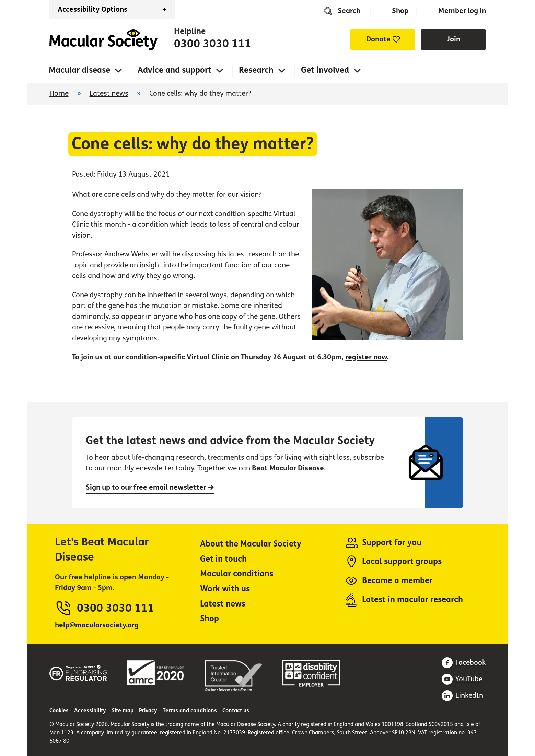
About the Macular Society (251, 544)
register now (366, 357)
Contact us (236, 711)
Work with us (225, 589)
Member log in (462, 11)
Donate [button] (378, 39)
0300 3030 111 (213, 44)
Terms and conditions (190, 711)
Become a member (397, 581)
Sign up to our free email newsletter (150, 487)
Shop (400, 11)
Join (453, 39)
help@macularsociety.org (97, 625)
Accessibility (90, 711)
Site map (123, 711)
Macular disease (79, 70)
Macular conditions (237, 574)
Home (103, 40)
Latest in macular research (412, 599)
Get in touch (223, 559)
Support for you (392, 543)
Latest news (109, 93)
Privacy (148, 711)
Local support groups (402, 561)
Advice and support (175, 70)
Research (256, 70)
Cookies (59, 711)
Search (349, 11)
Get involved (325, 70)
